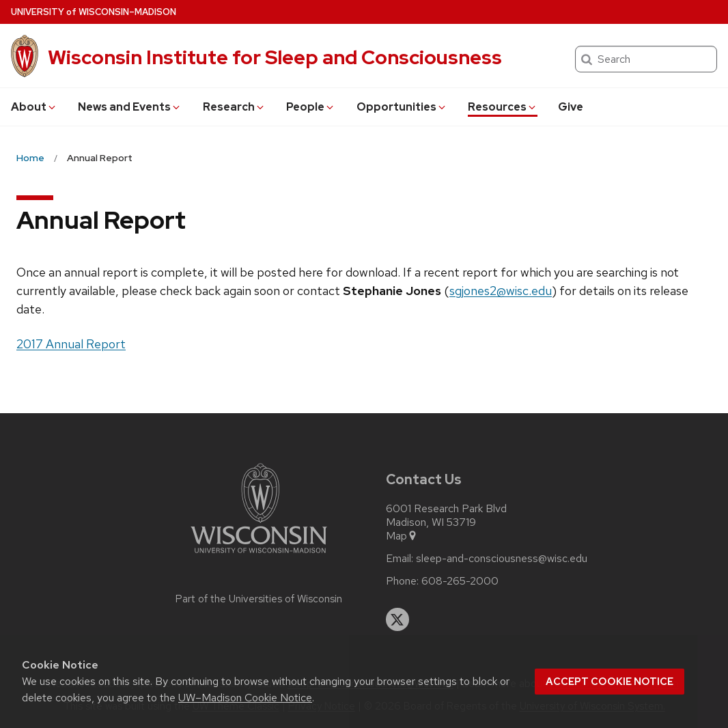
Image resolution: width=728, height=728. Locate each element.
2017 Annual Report (71, 344)
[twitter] (397, 619)
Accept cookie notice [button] (610, 682)
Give (571, 107)
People (311, 107)
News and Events (130, 107)
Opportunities (402, 107)
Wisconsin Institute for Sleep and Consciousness (275, 57)
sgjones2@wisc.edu (501, 291)
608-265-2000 (460, 581)
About (34, 107)
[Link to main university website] (259, 556)
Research (234, 107)
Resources (503, 107)
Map (402, 536)
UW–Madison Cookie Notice (245, 698)
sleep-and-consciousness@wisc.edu (502, 559)
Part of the (259, 599)
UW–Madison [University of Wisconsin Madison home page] (94, 12)
